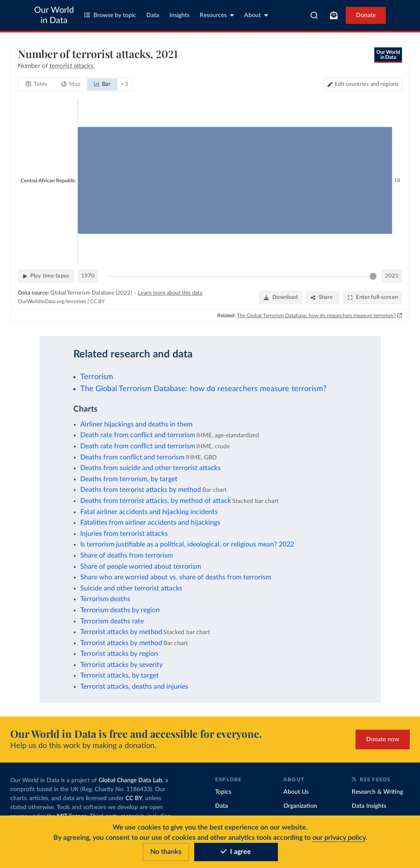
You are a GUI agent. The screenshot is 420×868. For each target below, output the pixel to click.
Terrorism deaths (105, 599)
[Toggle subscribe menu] (334, 15)
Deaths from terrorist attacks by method (141, 490)
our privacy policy (339, 838)
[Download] (280, 298)
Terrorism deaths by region (120, 610)
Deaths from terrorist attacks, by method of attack (156, 501)
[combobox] (314, 15)
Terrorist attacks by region (119, 654)
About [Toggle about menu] (256, 15)
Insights (179, 15)
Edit (367, 84)
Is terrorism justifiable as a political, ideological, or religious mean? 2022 (187, 544)
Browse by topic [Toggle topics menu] (110, 15)
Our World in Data (54, 15)
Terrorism (97, 377)
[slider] (373, 276)
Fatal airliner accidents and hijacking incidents (149, 512)
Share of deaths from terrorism (127, 555)
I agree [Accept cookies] (236, 852)
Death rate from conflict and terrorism (138, 435)
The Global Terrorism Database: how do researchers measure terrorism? (316, 315)
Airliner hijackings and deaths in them (136, 424)
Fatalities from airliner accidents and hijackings (150, 523)
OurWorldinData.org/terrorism (52, 301)
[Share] (322, 298)
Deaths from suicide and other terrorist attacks (150, 468)
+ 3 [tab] (124, 84)
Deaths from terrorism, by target (129, 479)
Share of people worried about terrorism (141, 567)
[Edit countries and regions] (363, 85)
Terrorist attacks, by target (120, 675)
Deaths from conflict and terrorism (132, 457)
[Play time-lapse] (46, 276)
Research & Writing (377, 792)
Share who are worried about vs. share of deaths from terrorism (176, 577)
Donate (366, 15)
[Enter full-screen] (372, 298)
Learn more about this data (170, 293)
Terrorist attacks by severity (121, 665)
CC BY (97, 301)
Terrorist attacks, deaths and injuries (134, 687)
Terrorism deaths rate (112, 621)
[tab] (36, 85)
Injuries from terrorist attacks (124, 534)
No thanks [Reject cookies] (166, 852)
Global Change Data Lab (130, 780)
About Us (296, 792)
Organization (300, 806)
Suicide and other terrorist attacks (131, 588)
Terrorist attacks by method (121, 632)
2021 (392, 276)
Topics (223, 792)
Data (153, 15)
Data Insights (369, 806)
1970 (88, 276)
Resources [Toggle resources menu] (217, 15)
